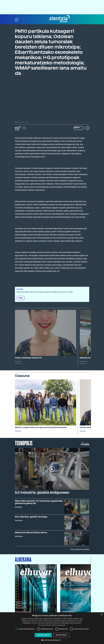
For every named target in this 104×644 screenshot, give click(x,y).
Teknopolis (24, 443)
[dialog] (52, 628)
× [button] (102, 615)
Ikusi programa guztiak (80, 549)
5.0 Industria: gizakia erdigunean (42, 492)
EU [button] (24, 128)
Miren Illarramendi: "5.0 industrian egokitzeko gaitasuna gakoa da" (39, 502)
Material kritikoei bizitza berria (31, 532)
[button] (17, 20)
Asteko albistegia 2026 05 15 (28, 358)
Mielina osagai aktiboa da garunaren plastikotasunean (41, 427)
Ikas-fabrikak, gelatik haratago (31, 517)
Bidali (21, 298)
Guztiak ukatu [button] (61, 635)
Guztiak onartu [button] (43, 635)
